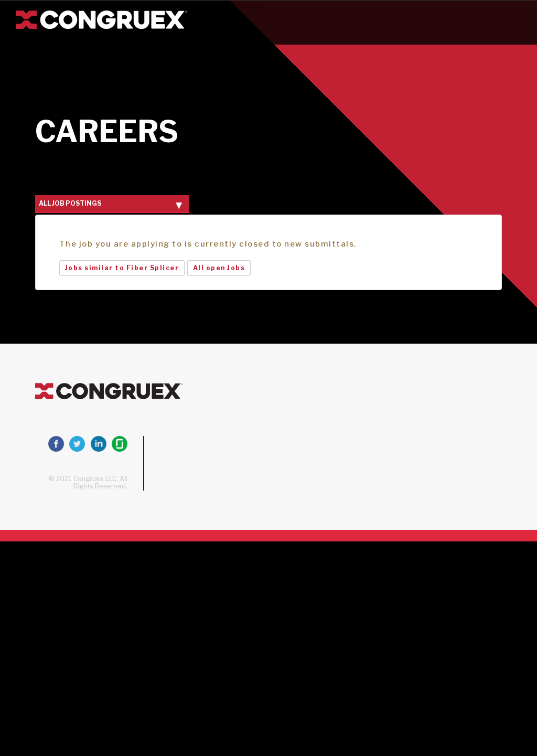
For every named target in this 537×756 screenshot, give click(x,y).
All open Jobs (219, 268)
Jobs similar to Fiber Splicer (122, 268)
